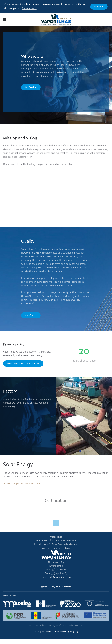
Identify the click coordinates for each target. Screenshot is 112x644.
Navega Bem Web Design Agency (63, 631)
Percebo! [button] (99, 7)
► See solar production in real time (22, 483)
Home (44, 587)
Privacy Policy (55, 587)
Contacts (67, 587)
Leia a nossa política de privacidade (23, 364)
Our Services (31, 87)
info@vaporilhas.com (60, 577)
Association (27, 303)
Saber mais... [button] (29, 8)
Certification (31, 315)
